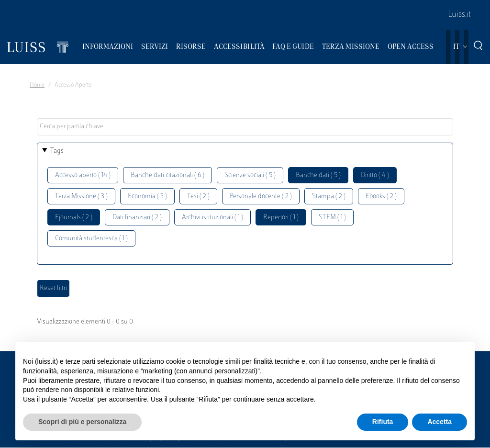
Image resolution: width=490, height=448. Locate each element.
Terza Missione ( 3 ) (81, 196)
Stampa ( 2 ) (329, 196)
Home (37, 85)
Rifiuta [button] (383, 422)
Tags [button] (57, 151)
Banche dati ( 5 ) (318, 175)
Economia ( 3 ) (147, 196)
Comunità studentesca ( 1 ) (91, 239)
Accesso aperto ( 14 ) (83, 175)
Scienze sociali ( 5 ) (250, 175)
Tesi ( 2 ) (198, 196)
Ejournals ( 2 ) (74, 218)
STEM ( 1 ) (332, 218)
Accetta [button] (440, 422)
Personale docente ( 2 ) (261, 196)
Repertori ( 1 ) (281, 218)
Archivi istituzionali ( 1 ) (212, 218)
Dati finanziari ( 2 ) (137, 218)
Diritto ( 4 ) (375, 175)
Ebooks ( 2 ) (381, 196)
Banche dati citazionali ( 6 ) (167, 175)
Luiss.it (459, 15)
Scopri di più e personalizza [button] (82, 422)
